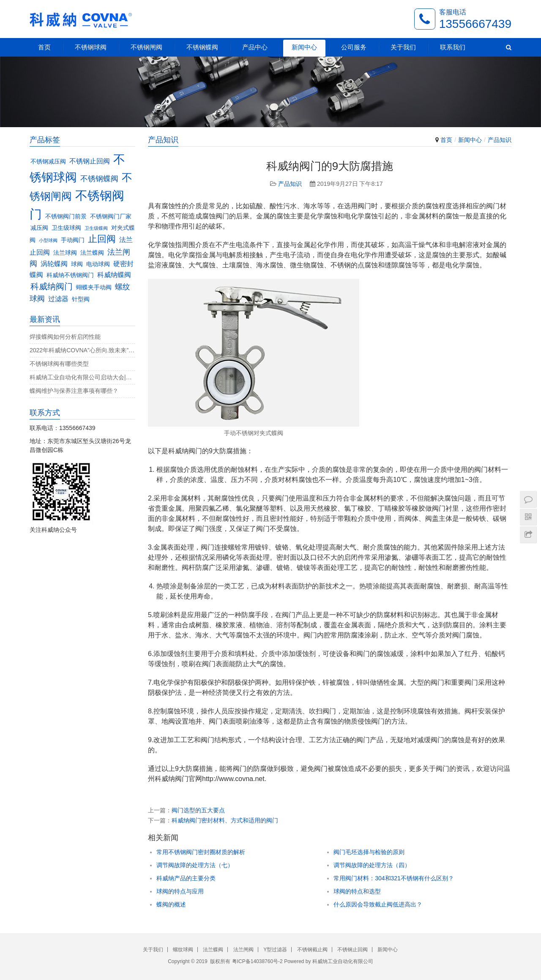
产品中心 (255, 47)
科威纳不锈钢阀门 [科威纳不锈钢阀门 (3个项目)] (70, 275)
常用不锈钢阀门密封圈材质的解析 (201, 852)
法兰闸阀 (243, 950)
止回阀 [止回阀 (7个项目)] (102, 239)
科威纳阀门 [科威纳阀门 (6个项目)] (52, 286)
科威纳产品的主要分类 (186, 878)
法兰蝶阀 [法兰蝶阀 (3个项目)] (92, 253)
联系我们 (453, 47)
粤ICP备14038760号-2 (257, 961)
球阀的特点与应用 (180, 891)
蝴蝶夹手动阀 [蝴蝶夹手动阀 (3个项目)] (94, 287)
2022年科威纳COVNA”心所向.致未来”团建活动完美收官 (82, 350)
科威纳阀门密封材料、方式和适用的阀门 (225, 820)
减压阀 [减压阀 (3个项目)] (39, 228)
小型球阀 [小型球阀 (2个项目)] (48, 240)
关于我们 (403, 47)
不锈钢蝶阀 (202, 47)
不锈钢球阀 (91, 47)
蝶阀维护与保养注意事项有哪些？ (74, 391)
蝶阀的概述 (171, 904)
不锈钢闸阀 (146, 47)
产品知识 (500, 140)
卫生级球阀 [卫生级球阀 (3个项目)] (66, 228)
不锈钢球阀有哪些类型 (59, 364)
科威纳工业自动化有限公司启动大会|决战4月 (82, 377)
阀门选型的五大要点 (198, 810)
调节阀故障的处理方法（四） (372, 865)
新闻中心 (304, 47)
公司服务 (354, 47)
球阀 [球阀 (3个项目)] (77, 264)
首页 (44, 47)
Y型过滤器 (275, 950)
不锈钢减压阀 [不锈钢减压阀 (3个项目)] (48, 162)
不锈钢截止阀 (312, 950)
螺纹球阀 (183, 950)
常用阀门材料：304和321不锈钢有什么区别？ (394, 878)
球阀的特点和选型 (357, 891)
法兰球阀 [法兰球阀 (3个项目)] (65, 253)
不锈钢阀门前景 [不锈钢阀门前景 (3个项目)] (66, 216)
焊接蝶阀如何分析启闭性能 (65, 337)
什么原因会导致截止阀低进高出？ (378, 904)
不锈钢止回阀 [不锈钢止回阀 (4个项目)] (90, 161)
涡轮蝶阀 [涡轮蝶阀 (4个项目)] (54, 264)
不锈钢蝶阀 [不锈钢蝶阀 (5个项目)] (99, 178)
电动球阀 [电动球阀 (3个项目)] (98, 264)
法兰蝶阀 (213, 950)
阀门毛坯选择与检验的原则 (369, 852)
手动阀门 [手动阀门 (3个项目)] (73, 240)
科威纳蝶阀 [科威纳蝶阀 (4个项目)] (114, 275)
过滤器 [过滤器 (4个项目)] (58, 299)
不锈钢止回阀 (352, 950)
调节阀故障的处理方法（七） (195, 865)
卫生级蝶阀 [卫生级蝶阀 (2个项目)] (96, 228)
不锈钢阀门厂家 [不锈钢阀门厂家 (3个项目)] (111, 216)
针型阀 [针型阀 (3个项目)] (81, 299)
